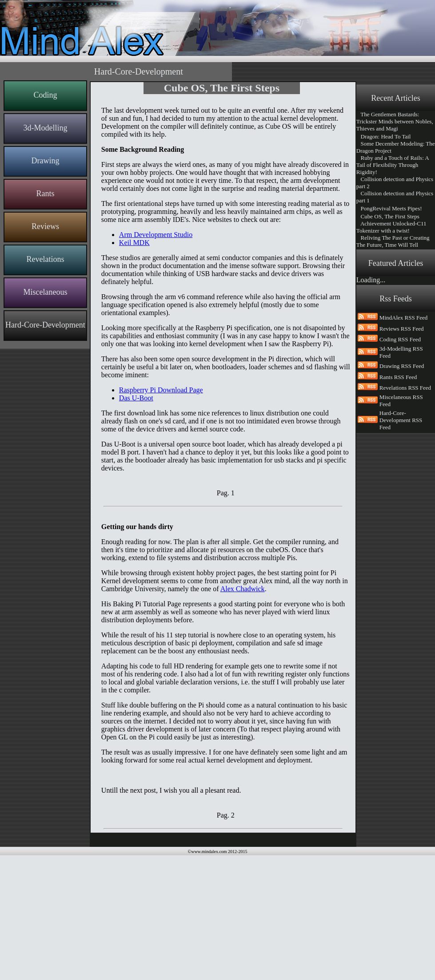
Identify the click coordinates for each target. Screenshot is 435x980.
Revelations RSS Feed (405, 505)
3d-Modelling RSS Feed (401, 469)
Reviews (45, 226)
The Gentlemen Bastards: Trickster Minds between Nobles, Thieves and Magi (395, 121)
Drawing (45, 161)
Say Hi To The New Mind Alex (395, 351)
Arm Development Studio (156, 235)
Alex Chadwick (243, 589)
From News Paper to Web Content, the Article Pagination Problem (392, 301)
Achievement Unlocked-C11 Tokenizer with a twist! (391, 227)
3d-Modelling (45, 128)
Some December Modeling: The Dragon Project (396, 147)
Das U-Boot (136, 398)
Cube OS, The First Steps (388, 216)
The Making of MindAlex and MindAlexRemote (393, 318)
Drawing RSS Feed (402, 483)
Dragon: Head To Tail (384, 136)
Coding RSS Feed (400, 456)
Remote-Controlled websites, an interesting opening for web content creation (396, 336)
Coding (45, 95)
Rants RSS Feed (398, 494)
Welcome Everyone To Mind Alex (392, 383)
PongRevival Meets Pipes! (389, 208)
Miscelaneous (45, 292)
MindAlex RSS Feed (403, 435)
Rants (45, 194)
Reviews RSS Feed (402, 446)
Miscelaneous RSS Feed (401, 518)
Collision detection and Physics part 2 (395, 183)
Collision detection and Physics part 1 (395, 197)
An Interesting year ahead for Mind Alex (392, 283)
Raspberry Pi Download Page (161, 390)
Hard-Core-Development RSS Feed (401, 537)
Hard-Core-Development (45, 325)
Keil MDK (134, 243)
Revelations (45, 259)
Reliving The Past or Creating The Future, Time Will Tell (393, 241)
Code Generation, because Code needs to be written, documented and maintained (396, 366)
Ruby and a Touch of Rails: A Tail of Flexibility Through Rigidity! (393, 165)
